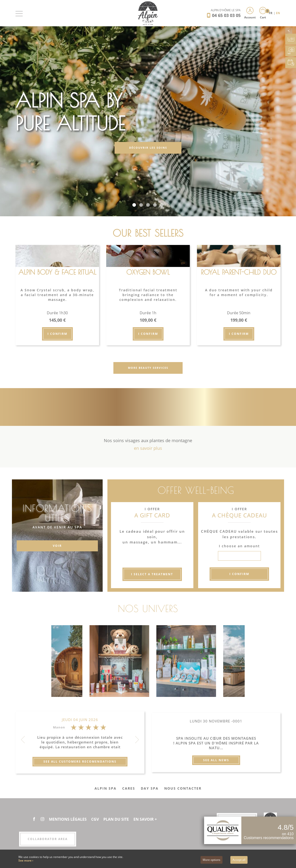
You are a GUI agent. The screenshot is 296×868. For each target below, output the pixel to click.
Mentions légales (68, 819)
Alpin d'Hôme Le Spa (226, 10)
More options (211, 860)
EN (278, 13)
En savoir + (145, 819)
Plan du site (116, 819)
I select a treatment (152, 574)
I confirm (57, 334)
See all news (216, 760)
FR (271, 13)
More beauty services (148, 368)
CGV (95, 819)
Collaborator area (48, 839)
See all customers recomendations (80, 762)
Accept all (239, 860)
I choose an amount (239, 546)
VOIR (57, 546)
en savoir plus (148, 448)
